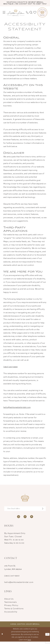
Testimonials (10, 604)
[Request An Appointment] (42, 14)
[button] (4, 15)
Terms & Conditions (14, 611)
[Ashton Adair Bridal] (16, 14)
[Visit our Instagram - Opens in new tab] (19, 519)
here (29, 642)
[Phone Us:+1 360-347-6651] (27, 14)
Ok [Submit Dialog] (47, 636)
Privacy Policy (11, 608)
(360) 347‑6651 (10, 369)
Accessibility (11, 614)
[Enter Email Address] (25, 511)
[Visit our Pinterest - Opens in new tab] (32, 519)
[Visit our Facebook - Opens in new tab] (25, 519)
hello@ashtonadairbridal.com (17, 409)
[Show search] (31, 15)
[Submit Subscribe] (44, 511)
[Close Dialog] (2, 637)
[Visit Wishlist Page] (35, 15)
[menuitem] (4, 15)
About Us (9, 601)
